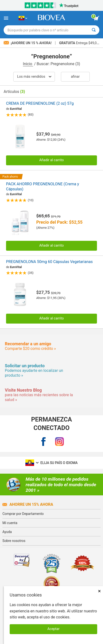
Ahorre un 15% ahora (28, 504)
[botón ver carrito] (96, 18)
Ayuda (7, 532)
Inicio (28, 64)
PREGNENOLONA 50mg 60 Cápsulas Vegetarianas (49, 262)
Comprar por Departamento (23, 514)
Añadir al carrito (51, 160)
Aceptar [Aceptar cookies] (53, 629)
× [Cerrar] (99, 591)
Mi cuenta (10, 523)
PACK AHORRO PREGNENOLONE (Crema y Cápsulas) (43, 187)
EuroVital (16, 109)
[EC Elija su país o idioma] (23, 18)
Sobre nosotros (14, 541)
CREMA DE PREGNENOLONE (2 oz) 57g (40, 103)
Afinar (75, 77)
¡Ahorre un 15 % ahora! (28, 43)
